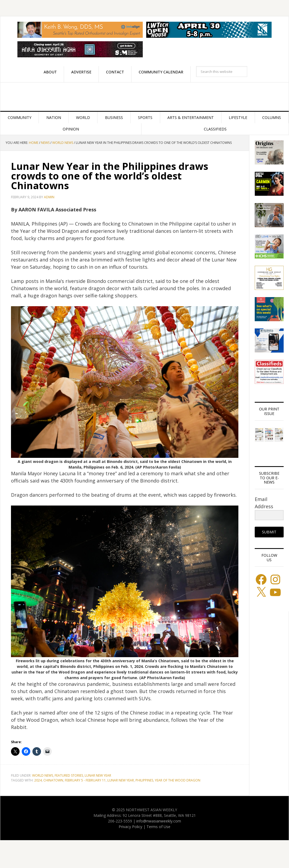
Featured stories (69, 775)
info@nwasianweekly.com (159, 821)
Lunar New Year (98, 775)
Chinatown (53, 780)
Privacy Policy (130, 827)
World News (43, 775)
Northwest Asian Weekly (144, 97)
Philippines (144, 780)
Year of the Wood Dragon (178, 780)
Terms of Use (158, 827)
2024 (38, 780)
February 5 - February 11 (85, 780)
